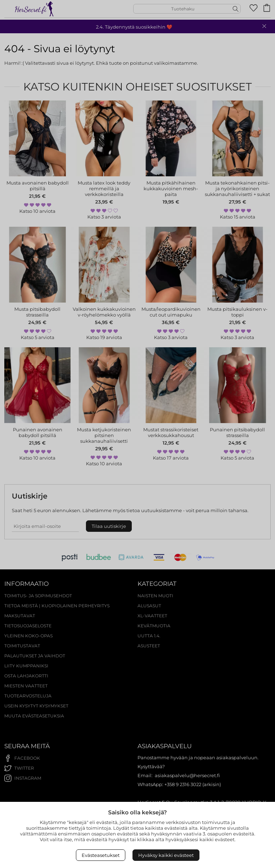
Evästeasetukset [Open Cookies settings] (101, 855)
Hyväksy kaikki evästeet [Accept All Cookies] (166, 855)
